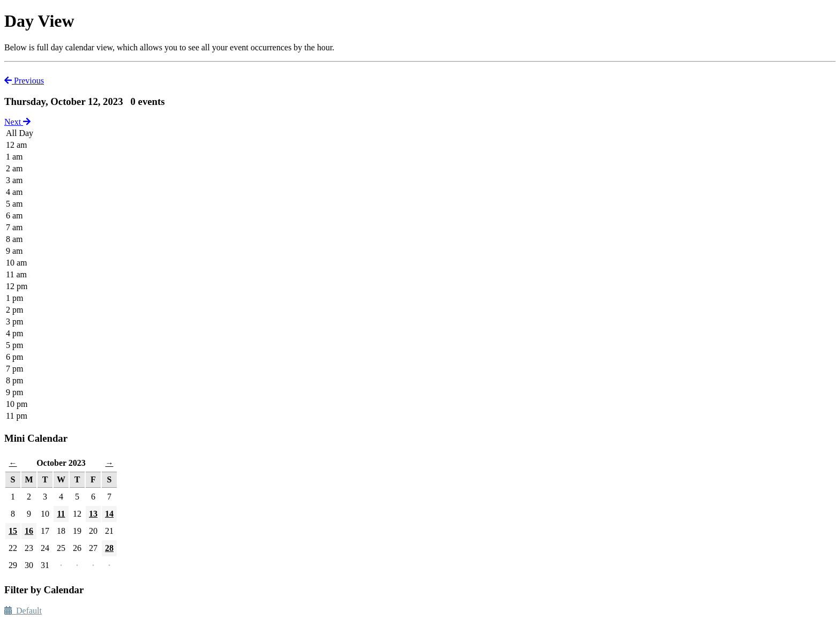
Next (17, 122)
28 (109, 548)
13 (93, 514)
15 (13, 531)
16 (29, 531)
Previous (24, 81)
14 (109, 514)
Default (23, 611)
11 (61, 514)
